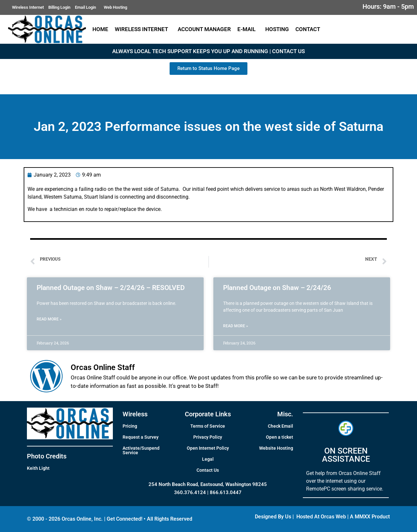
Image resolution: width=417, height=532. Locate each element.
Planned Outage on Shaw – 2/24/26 (277, 288)
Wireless (135, 414)
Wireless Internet (28, 7)
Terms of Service (208, 426)
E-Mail (248, 29)
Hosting (277, 29)
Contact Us (208, 470)
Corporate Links (208, 414)
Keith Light (38, 468)
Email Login (87, 7)
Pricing (130, 426)
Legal (208, 459)
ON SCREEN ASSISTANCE (346, 455)
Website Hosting (276, 448)
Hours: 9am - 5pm (388, 6)
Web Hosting (115, 7)
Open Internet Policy (208, 448)
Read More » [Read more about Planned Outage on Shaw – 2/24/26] (236, 326)
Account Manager (204, 29)
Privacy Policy (208, 437)
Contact (309, 29)
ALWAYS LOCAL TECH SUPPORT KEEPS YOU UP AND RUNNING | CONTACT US (208, 51)
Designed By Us (273, 517)
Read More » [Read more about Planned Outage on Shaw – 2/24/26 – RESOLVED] (49, 319)
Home (100, 29)
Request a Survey (141, 437)
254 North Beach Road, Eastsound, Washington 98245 (208, 484)
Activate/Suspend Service (141, 450)
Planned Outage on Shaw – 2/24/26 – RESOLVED (111, 288)
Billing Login (59, 7)
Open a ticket (280, 437)
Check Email (280, 426)
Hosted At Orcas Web (321, 517)
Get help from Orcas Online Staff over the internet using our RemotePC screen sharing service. (345, 481)
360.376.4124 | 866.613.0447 (208, 492)
